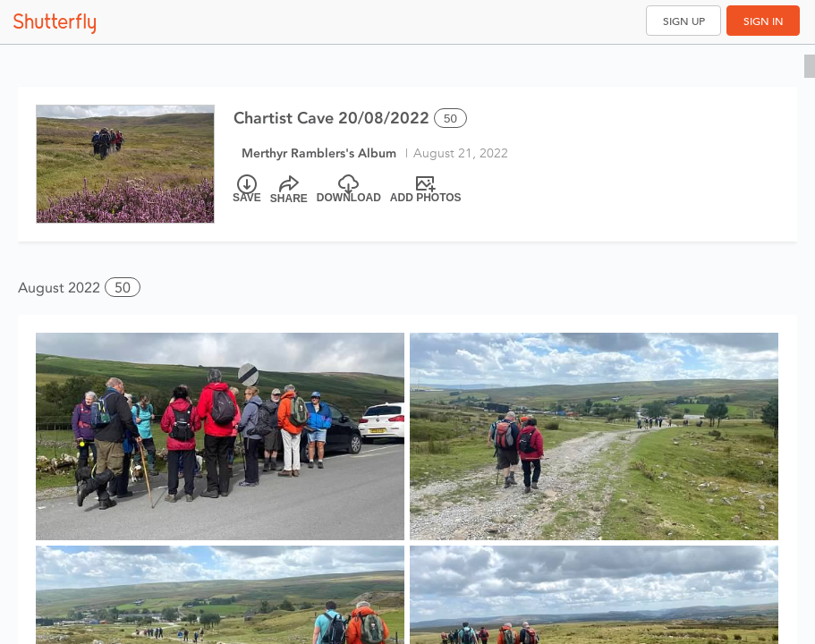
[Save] (247, 190)
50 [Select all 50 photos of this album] (450, 119)
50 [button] (123, 288)
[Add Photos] (426, 190)
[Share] (289, 190)
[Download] (349, 190)
